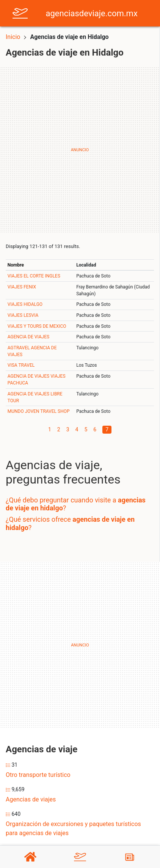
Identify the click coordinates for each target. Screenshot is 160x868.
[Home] (20, 13)
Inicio (13, 37)
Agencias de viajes (31, 799)
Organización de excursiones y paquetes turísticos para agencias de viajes (73, 828)
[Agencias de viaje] (80, 857)
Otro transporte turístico (38, 775)
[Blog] (130, 857)
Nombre (16, 265)
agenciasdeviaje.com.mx (92, 13)
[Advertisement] (80, 150)
